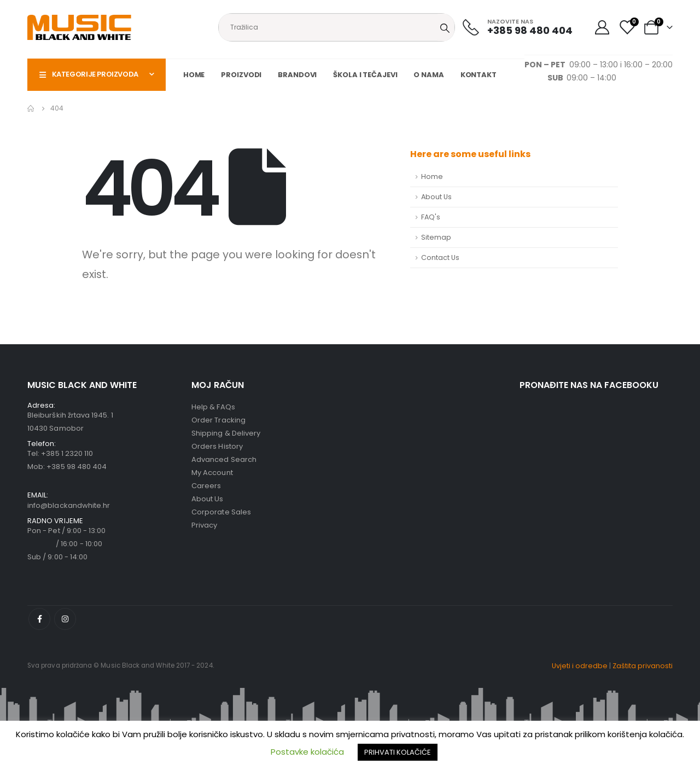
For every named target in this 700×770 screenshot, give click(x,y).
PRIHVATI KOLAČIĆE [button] (398, 752)
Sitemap (436, 237)
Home (194, 75)
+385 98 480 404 (77, 467)
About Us (436, 197)
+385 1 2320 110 (67, 453)
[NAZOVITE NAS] (518, 27)
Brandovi (297, 75)
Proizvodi (241, 75)
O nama (428, 75)
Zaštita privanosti (643, 666)
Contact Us (440, 257)
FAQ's (431, 217)
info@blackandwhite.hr (69, 505)
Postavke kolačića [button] (307, 752)
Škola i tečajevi (365, 75)
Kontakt (479, 75)
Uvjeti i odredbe (580, 666)
